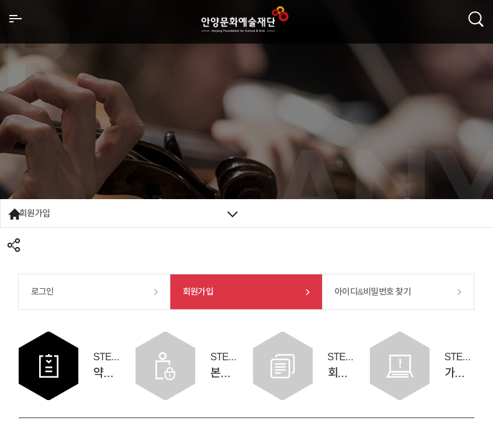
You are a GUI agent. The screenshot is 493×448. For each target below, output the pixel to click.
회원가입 (128, 213)
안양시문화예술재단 (245, 19)
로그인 (43, 292)
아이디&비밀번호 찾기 (373, 292)
